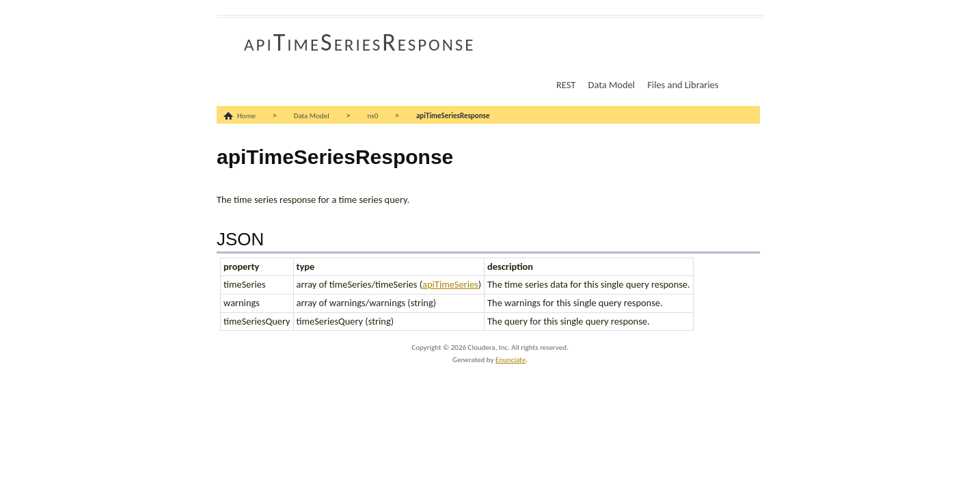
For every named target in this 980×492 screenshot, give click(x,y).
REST (566, 85)
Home (246, 116)
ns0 (373, 116)
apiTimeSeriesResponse (359, 42)
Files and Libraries (683, 85)
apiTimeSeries (450, 284)
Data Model (612, 85)
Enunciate (511, 360)
